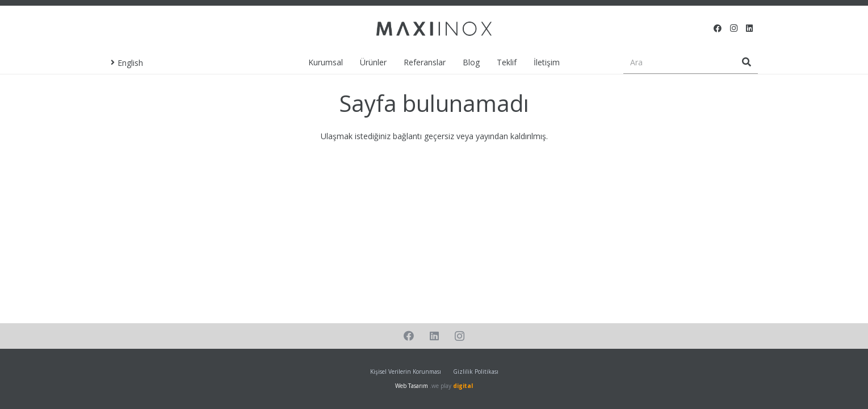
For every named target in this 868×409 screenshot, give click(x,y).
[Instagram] (733, 28)
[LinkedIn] (749, 28)
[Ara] (690, 62)
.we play (451, 386)
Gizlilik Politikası (476, 372)
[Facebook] (718, 28)
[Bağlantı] (434, 29)
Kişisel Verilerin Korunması (406, 372)
